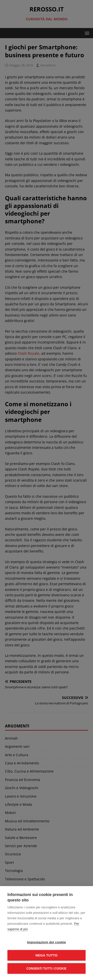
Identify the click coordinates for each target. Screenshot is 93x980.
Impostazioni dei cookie (46, 942)
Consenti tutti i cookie (46, 969)
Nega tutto (46, 955)
